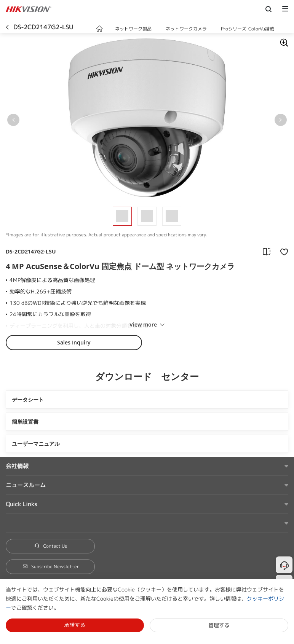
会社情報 (17, 466)
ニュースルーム (26, 485)
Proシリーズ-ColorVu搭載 (248, 29)
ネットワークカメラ (186, 29)
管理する (219, 625)
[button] (159, 29)
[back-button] (7, 26)
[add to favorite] (282, 252)
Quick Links (21, 504)
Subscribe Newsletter (50, 567)
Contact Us (50, 546)
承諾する (75, 625)
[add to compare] (267, 252)
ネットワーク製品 (133, 29)
